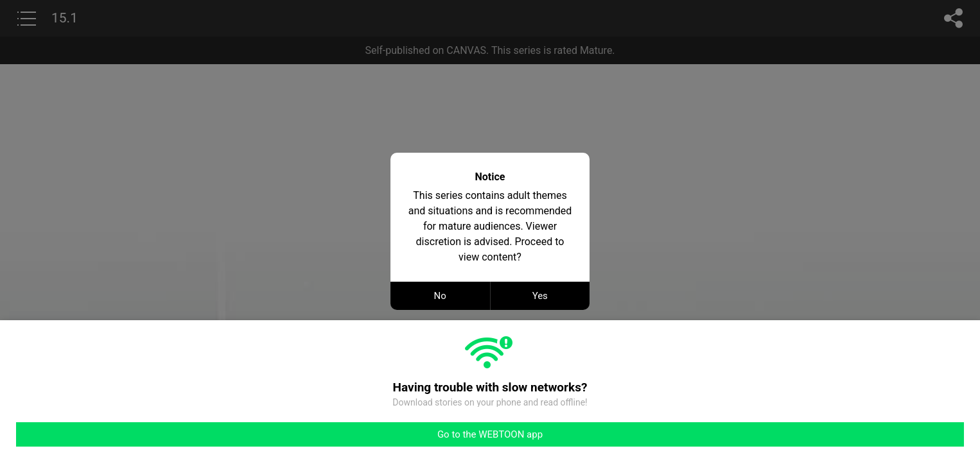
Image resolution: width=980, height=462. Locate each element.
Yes (540, 296)
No (440, 296)
